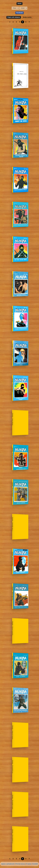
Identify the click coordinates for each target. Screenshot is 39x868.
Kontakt (35, 864)
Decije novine (27, 17)
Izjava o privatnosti (8, 864)
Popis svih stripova (14, 17)
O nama (28, 864)
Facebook (19, 13)
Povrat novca (20, 864)
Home (19, 3)
